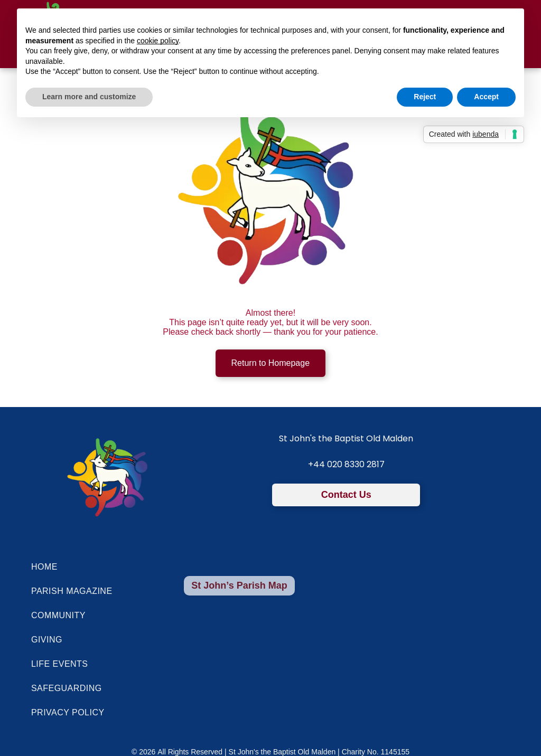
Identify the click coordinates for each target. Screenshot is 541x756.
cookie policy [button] (158, 41)
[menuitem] (250, 567)
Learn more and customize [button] (89, 97)
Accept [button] (486, 97)
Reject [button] (425, 97)
